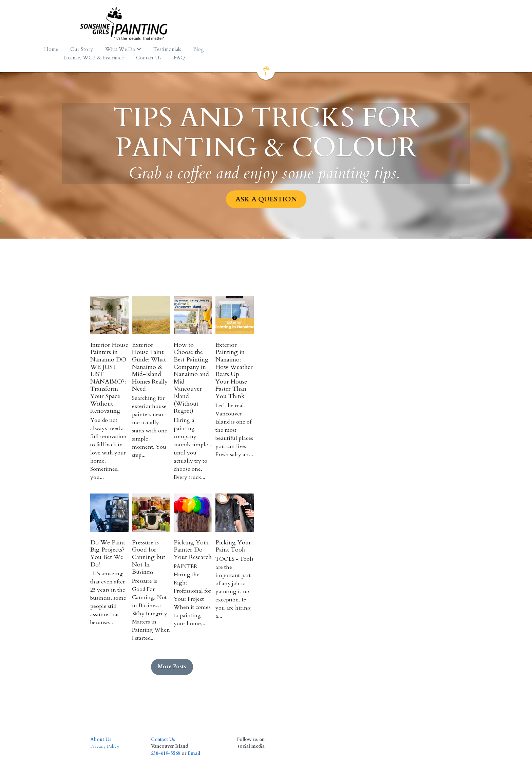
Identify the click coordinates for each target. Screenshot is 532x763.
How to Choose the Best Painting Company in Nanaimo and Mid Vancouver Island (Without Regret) (308, 391)
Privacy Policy (106, 694)
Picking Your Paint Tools (392, 544)
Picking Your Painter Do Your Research (310, 548)
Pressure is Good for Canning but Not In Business (219, 548)
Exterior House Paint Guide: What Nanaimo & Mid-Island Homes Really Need (220, 387)
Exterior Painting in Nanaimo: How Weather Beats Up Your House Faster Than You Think (398, 387)
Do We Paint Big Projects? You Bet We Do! (127, 548)
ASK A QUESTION (266, 191)
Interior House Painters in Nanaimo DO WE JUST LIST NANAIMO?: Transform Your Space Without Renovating (132, 391)
